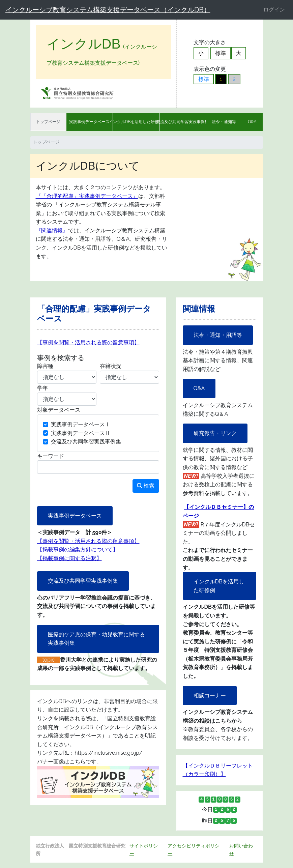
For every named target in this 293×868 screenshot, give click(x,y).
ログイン (274, 10)
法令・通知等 (224, 122)
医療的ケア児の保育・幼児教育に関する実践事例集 (96, 639)
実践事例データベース (89, 122)
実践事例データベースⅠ (81, 424)
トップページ (48, 122)
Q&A (252, 122)
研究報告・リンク (215, 433)
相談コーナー (210, 696)
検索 (146, 486)
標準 (221, 53)
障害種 (45, 366)
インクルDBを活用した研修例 (136, 122)
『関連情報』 (52, 230)
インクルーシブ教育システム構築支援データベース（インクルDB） (108, 10)
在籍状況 (111, 366)
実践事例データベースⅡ (81, 433)
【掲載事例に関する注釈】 (69, 558)
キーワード (51, 456)
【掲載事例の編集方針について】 (78, 549)
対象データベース (59, 410)
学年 (42, 388)
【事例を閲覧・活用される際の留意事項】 (88, 342)
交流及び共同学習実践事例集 (183, 122)
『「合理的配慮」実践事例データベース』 (87, 196)
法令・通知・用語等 (218, 335)
